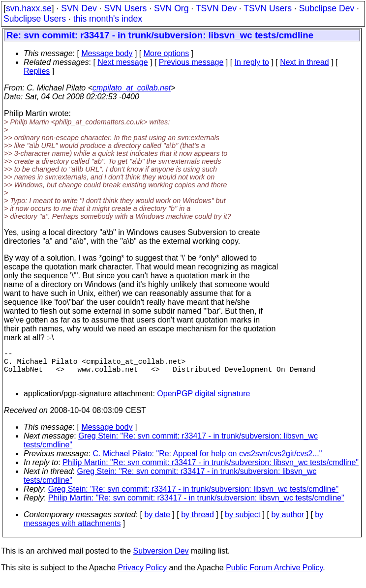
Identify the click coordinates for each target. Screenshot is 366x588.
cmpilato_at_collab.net (132, 88)
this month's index (108, 19)
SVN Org (171, 8)
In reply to (252, 62)
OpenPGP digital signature (203, 401)
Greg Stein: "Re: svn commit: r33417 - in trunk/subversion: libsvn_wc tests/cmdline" (193, 497)
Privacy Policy (142, 575)
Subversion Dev (161, 559)
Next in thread (305, 62)
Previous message (191, 62)
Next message (122, 62)
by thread (198, 522)
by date (157, 522)
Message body (107, 53)
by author (288, 522)
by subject (243, 522)
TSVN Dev (216, 8)
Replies (37, 71)
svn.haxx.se (29, 8)
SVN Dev (79, 8)
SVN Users (125, 8)
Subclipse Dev (327, 8)
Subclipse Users (35, 19)
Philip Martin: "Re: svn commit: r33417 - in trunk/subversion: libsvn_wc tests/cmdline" (211, 470)
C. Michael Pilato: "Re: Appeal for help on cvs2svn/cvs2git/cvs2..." (208, 461)
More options (167, 53)
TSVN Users (268, 8)
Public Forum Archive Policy (274, 575)
